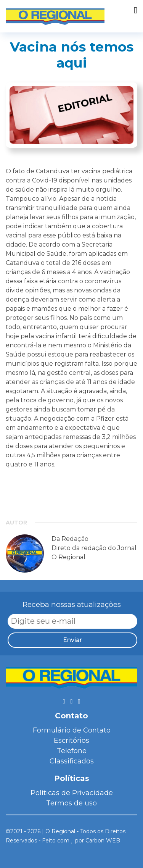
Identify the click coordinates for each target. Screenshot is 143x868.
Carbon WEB (103, 841)
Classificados (72, 761)
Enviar (72, 640)
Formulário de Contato (72, 730)
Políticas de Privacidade (72, 793)
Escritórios (71, 741)
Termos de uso (71, 803)
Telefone (72, 751)
